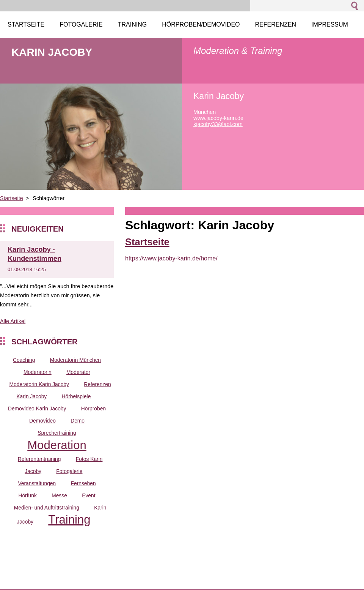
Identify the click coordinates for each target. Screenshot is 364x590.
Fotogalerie (69, 471)
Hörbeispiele (76, 396)
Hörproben (93, 409)
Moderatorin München (75, 360)
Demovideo (42, 421)
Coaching (24, 360)
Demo (78, 421)
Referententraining (39, 459)
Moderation (57, 445)
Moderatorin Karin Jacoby (39, 384)
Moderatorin (38, 372)
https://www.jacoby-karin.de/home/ (171, 258)
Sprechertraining (57, 433)
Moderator (78, 372)
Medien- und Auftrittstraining (47, 508)
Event (89, 495)
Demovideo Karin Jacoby (37, 409)
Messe (59, 495)
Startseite (12, 198)
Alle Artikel (13, 321)
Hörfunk (27, 495)
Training (69, 520)
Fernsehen (83, 483)
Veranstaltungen (37, 483)
